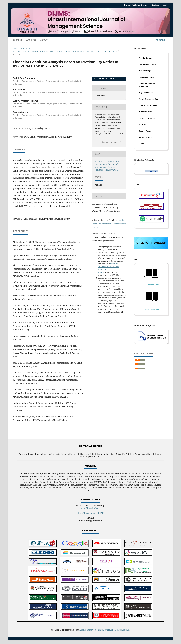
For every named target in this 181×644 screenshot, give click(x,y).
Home (16, 49)
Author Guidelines (147, 112)
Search (161, 40)
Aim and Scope (145, 71)
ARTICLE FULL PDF (105, 79)
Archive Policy (145, 131)
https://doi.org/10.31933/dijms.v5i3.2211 (36, 128)
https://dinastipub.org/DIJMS (90, 513)
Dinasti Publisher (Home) (136, 5)
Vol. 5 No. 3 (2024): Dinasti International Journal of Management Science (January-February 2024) (65, 51)
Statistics (143, 125)
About (44, 40)
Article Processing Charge (150, 99)
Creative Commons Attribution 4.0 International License (109, 224)
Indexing (143, 144)
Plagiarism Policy (146, 93)
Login (166, 5)
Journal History (145, 137)
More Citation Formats (107, 142)
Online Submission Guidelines (147, 85)
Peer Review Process (147, 64)
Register (156, 5)
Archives (31, 40)
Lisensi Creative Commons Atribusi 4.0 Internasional (104, 630)
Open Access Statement (149, 105)
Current (17, 40)
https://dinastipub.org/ (91, 508)
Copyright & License (147, 118)
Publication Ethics (146, 77)
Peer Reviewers (145, 58)
